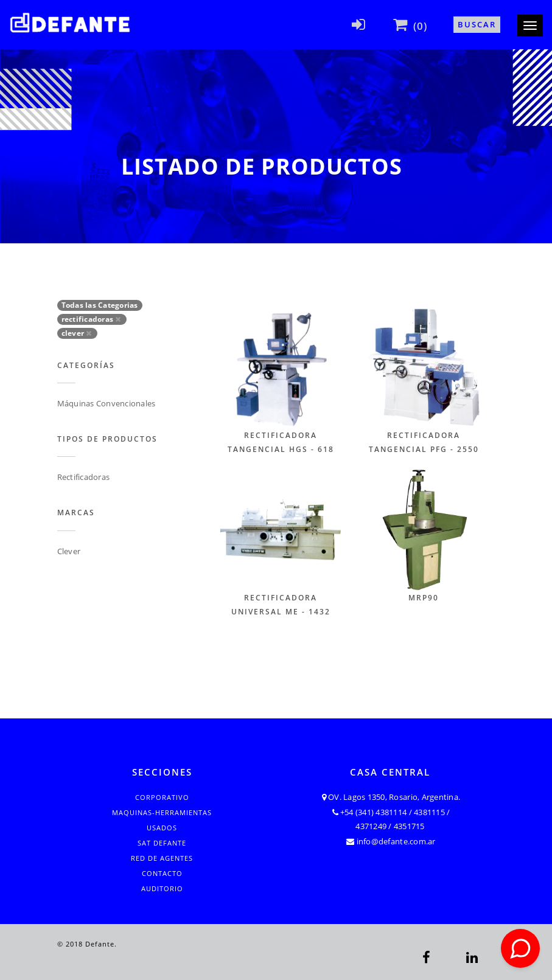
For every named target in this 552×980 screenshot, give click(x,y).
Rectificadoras (84, 477)
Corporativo (162, 797)
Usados (162, 828)
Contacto (162, 873)
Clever (69, 551)
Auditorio (162, 888)
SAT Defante (162, 843)
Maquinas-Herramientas (162, 812)
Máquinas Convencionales (107, 403)
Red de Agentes (162, 858)
